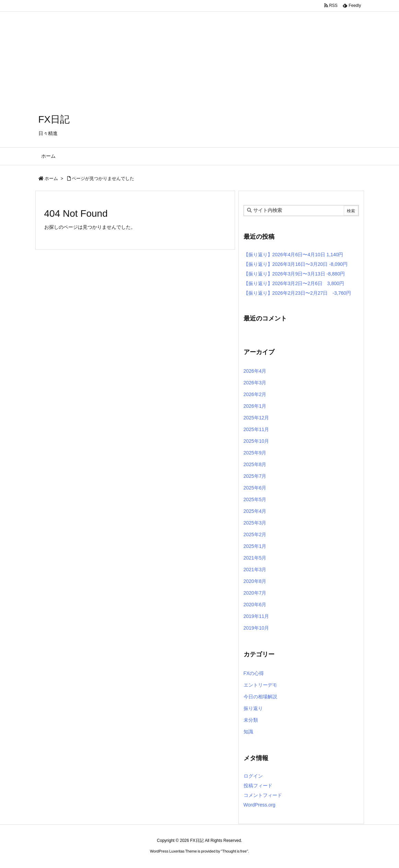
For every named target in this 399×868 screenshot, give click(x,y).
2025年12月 (256, 418)
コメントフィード (263, 795)
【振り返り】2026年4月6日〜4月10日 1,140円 (294, 255)
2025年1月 (255, 546)
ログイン (253, 776)
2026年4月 (255, 371)
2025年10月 (256, 441)
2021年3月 (255, 570)
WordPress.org (260, 805)
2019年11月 (256, 616)
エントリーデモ (260, 685)
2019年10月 (256, 628)
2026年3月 (255, 383)
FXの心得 (254, 673)
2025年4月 (255, 511)
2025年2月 (255, 534)
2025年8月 (255, 464)
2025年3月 (255, 523)
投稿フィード (258, 786)
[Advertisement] (199, 48)
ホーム (51, 178)
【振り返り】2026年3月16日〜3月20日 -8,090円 (296, 264)
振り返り (253, 708)
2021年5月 (255, 558)
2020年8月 (255, 581)
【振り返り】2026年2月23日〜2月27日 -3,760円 (297, 293)
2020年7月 (255, 593)
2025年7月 (255, 476)
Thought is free (234, 851)
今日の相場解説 (260, 697)
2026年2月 (255, 394)
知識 (248, 732)
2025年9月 (255, 453)
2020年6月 (255, 605)
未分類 (251, 720)
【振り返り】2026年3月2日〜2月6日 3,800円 (294, 283)
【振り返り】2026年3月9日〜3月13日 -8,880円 (294, 274)
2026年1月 (255, 406)
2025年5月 (255, 499)
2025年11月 (256, 429)
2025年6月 (255, 488)
